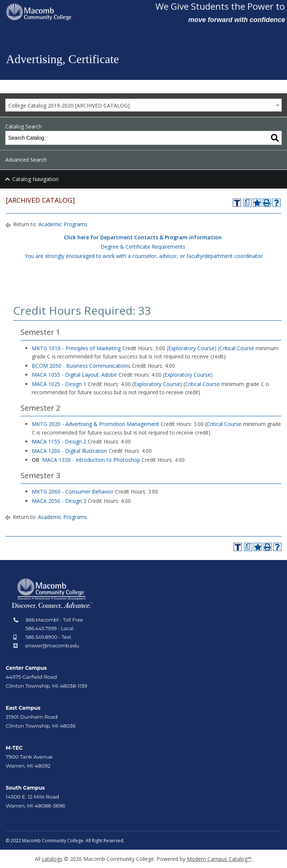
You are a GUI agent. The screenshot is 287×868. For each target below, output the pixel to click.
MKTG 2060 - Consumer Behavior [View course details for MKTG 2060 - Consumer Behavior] (73, 491)
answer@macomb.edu (52, 646)
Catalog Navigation (36, 179)
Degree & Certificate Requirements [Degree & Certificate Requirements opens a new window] (143, 247)
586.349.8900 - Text (48, 637)
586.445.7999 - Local (50, 629)
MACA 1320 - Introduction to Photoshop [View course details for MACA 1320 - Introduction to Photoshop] (91, 460)
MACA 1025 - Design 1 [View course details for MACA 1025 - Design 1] (59, 384)
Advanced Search (26, 160)
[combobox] (143, 105)
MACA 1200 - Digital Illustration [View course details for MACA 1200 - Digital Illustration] (70, 451)
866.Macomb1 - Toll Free (54, 620)
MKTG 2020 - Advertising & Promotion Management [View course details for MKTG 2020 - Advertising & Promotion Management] (95, 424)
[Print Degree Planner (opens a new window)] (247, 203)
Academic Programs (63, 224)
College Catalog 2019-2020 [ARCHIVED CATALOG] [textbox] (69, 105)
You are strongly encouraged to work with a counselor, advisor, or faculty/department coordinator (144, 256)
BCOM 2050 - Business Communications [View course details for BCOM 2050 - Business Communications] (81, 366)
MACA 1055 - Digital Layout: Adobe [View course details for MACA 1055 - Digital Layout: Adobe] (74, 375)
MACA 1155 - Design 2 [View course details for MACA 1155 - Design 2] (59, 441)
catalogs (52, 859)
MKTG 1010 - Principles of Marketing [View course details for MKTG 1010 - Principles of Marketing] (76, 348)
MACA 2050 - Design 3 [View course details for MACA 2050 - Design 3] (59, 501)
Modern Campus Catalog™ (219, 859)
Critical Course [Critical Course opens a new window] (237, 348)
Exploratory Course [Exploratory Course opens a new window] (191, 348)
